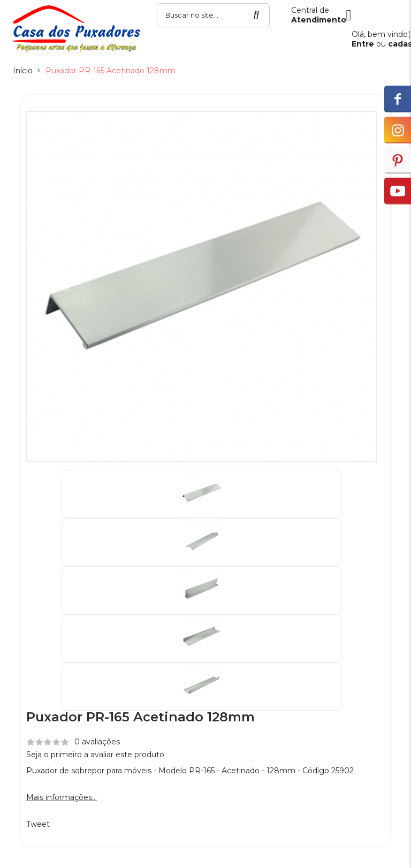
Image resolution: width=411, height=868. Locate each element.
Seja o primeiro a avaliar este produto (95, 755)
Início (23, 71)
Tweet (38, 824)
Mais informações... (62, 797)
